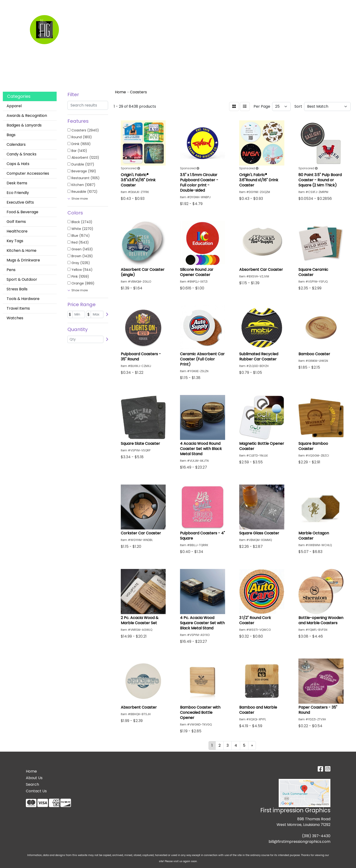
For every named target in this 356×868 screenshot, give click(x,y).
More (295, 21)
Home (10, 5)
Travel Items (18, 308)
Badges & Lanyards (24, 125)
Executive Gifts (20, 202)
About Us (34, 778)
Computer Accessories (28, 173)
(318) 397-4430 (316, 836)
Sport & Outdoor (22, 279)
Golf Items (16, 222)
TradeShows (245, 21)
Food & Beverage (22, 212)
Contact (91, 5)
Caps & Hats (18, 164)
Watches (15, 318)
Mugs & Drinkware (23, 260)
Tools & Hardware (23, 299)
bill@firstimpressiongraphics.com (299, 842)
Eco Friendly (18, 193)
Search (25, 5)
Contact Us (36, 791)
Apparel (148, 21)
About (75, 5)
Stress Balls (17, 289)
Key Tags (15, 241)
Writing (274, 21)
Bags (169, 21)
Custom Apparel (51, 5)
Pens (11, 270)
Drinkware (193, 21)
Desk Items (17, 183)
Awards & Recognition (27, 116)
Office (218, 21)
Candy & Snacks (22, 154)
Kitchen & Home (22, 251)
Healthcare (17, 231)
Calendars (16, 144)
